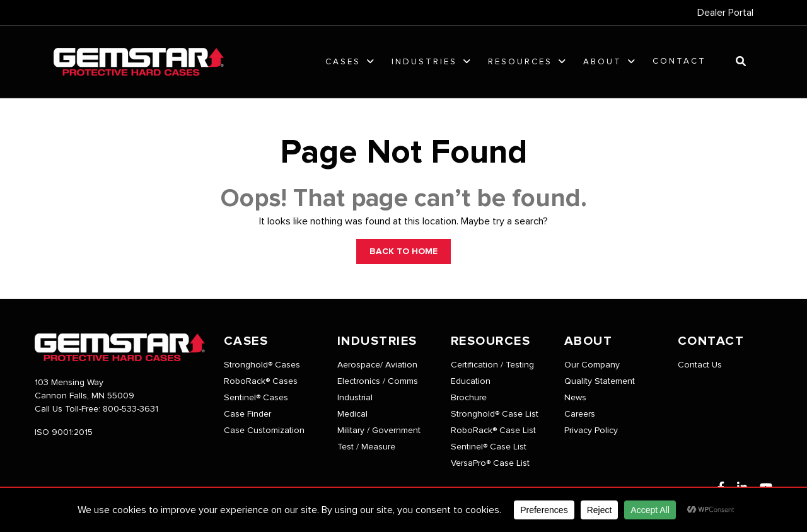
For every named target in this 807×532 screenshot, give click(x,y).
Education (471, 381)
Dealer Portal (725, 13)
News (575, 398)
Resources (520, 62)
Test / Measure (366, 447)
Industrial (355, 398)
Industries (424, 62)
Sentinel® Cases (256, 398)
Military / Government (379, 431)
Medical (352, 414)
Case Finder (247, 414)
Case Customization (264, 431)
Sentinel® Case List (489, 447)
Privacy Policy (591, 431)
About (602, 62)
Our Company (592, 365)
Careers (580, 414)
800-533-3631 (131, 409)
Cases (343, 62)
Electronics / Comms (378, 381)
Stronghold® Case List (495, 414)
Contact (679, 61)
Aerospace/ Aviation (377, 365)
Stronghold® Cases (262, 365)
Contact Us (700, 365)
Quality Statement (600, 381)
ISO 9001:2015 (64, 432)
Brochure (469, 398)
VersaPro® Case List (490, 463)
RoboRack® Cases (261, 381)
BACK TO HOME (403, 252)
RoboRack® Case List (493, 431)
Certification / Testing (492, 365)
